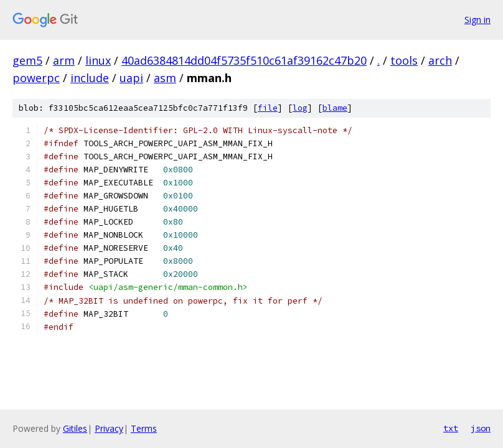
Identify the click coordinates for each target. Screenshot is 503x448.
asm (165, 78)
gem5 (27, 60)
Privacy (109, 428)
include (90, 78)
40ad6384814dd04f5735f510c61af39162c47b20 (244, 60)
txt (451, 428)
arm (64, 60)
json (481, 428)
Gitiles (75, 428)
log (300, 108)
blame (335, 108)
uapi (131, 78)
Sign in (477, 20)
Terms (144, 428)
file (268, 108)
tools (404, 60)
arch (440, 60)
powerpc (36, 78)
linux (98, 60)
